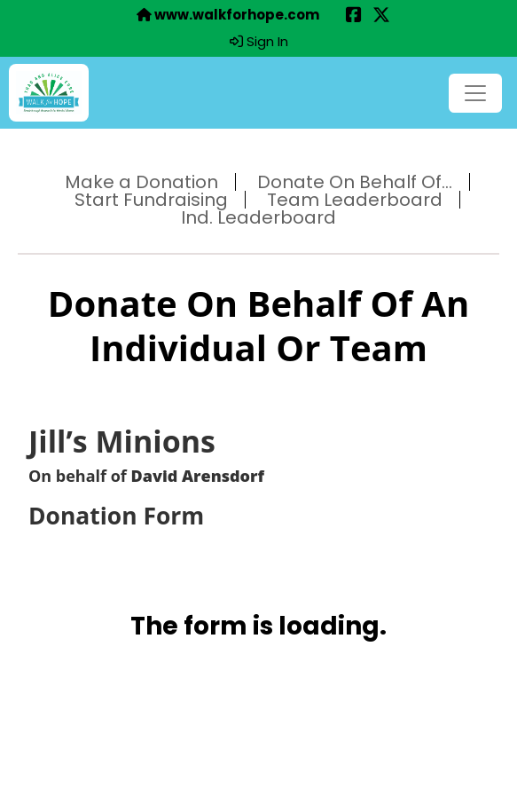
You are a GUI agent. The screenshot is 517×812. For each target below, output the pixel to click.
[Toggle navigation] (475, 93)
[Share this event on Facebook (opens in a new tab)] (354, 16)
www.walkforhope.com (228, 15)
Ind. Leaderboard (258, 217)
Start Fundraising (151, 200)
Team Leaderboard (355, 200)
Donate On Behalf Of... (355, 182)
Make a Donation (141, 182)
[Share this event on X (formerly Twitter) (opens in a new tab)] (381, 16)
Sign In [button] (259, 42)
